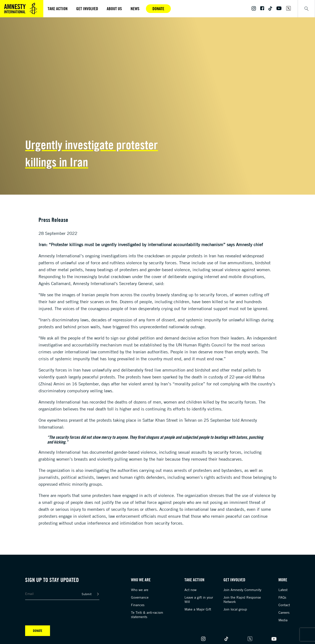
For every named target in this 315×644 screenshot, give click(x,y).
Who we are (140, 590)
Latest (283, 590)
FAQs (282, 597)
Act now (191, 590)
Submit (87, 594)
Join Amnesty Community (242, 590)
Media (283, 620)
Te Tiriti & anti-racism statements (147, 615)
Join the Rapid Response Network (242, 599)
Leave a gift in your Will (199, 599)
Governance (140, 597)
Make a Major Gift (198, 609)
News (135, 9)
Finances (138, 605)
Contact (284, 605)
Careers (284, 612)
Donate (158, 9)
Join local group (235, 609)
